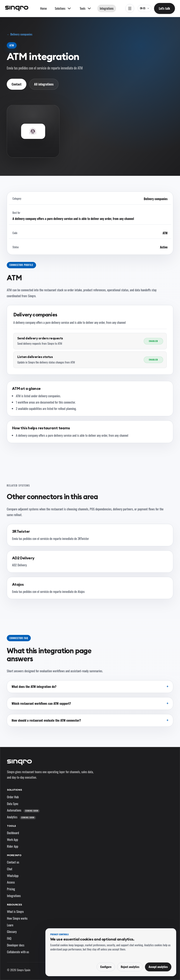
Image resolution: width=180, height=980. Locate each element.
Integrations (107, 8)
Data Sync (13, 804)
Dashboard (13, 833)
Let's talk (164, 8)
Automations (23, 810)
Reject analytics (130, 967)
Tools (11, 826)
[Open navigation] (130, 8)
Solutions (14, 790)
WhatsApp (13, 876)
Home (43, 8)
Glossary (12, 931)
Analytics (21, 817)
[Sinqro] (17, 8)
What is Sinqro (15, 911)
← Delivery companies (20, 34)
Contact (17, 84)
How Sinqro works (17, 918)
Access (11, 882)
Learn (10, 925)
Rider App (13, 846)
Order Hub (13, 797)
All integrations (44, 84)
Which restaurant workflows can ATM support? (41, 703)
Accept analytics (158, 967)
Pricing (11, 889)
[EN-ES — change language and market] (144, 8)
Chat (10, 869)
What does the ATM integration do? (34, 686)
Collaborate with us (18, 952)
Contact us (13, 862)
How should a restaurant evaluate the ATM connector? (46, 720)
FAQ (9, 938)
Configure (106, 967)
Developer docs (16, 945)
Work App (12, 839)
